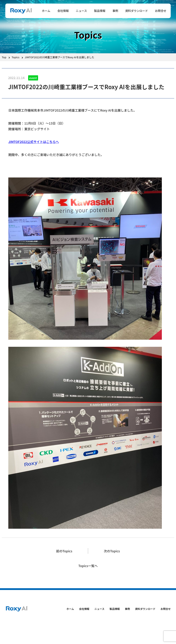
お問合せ (161, 11)
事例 (115, 11)
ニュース (81, 11)
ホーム (46, 11)
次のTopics (112, 551)
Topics (16, 57)
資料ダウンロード (137, 11)
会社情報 (63, 11)
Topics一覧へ (88, 566)
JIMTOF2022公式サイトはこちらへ (34, 142)
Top (4, 57)
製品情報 (100, 11)
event (33, 78)
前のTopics (64, 551)
